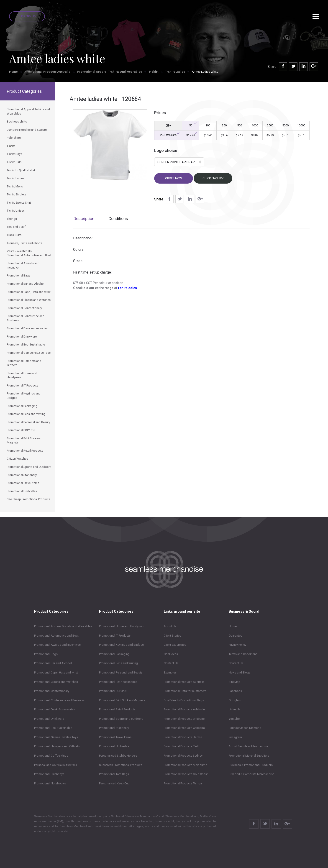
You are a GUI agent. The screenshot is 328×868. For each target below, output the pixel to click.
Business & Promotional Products (251, 765)
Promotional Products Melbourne (185, 765)
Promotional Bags (46, 654)
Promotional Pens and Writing (118, 663)
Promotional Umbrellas (114, 746)
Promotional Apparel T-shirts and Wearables (110, 72)
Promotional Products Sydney (183, 756)
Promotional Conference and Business (59, 700)
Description (84, 219)
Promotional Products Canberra (184, 728)
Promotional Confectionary (52, 691)
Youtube (234, 719)
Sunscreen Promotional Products (121, 765)
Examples (170, 672)
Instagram (235, 737)
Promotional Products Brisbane (184, 719)
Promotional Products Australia (47, 72)
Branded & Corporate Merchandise (251, 774)
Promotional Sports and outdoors (121, 719)
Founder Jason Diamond (245, 728)
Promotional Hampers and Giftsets (57, 746)
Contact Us (171, 663)
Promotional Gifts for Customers (185, 691)
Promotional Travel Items (115, 737)
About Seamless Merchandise (249, 746)
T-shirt (154, 72)
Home (13, 72)
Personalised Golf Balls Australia (56, 765)
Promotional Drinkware (49, 719)
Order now (174, 178)
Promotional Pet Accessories (118, 682)
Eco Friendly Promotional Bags (184, 700)
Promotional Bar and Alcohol (53, 663)
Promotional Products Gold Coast (186, 774)
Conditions (118, 219)
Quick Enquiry (27, 16)
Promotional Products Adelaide (184, 709)
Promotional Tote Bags (114, 774)
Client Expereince (175, 645)
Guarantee (235, 636)
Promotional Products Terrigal (183, 783)
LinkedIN (234, 709)
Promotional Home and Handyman (122, 626)
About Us (170, 626)
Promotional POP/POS (113, 691)
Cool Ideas (171, 654)
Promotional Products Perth (182, 746)
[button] (179, 162)
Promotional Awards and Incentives (57, 645)
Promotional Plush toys (49, 774)
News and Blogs (240, 672)
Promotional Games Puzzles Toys (56, 737)
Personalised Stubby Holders (118, 756)
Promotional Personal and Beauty (121, 672)
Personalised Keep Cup (114, 783)
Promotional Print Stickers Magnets (122, 700)
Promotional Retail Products (117, 709)
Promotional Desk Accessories (55, 709)
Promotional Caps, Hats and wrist (56, 672)
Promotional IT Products (115, 636)
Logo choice (166, 150)
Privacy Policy (237, 645)
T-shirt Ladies (175, 72)
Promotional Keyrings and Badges (121, 645)
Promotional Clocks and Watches (56, 682)
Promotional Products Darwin (183, 737)
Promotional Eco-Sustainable (53, 728)
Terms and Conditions (243, 654)
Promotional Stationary (114, 728)
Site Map (234, 682)
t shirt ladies (127, 288)
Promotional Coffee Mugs (51, 756)
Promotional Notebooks (50, 783)
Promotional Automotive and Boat (56, 636)
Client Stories (172, 636)
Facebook (235, 691)
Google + (235, 700)
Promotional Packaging (114, 654)
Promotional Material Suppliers (249, 756)
